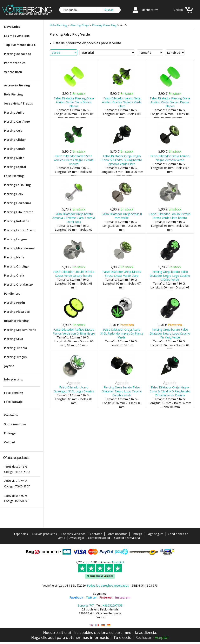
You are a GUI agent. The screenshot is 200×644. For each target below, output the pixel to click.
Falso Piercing (14, 176)
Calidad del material (127, 538)
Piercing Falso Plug (17, 185)
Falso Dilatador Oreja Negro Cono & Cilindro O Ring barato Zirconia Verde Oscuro (170, 391)
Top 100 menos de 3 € (20, 45)
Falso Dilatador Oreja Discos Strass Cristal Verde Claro (122, 274)
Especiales (21, 534)
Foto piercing (14, 393)
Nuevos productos (45, 534)
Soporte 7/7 (86, 605)
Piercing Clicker (15, 140)
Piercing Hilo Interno (19, 212)
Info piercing (13, 379)
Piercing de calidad (18, 54)
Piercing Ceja (13, 131)
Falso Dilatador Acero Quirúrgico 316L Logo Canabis (74, 389)
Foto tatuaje (13, 402)
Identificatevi (150, 10)
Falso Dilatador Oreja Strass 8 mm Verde (122, 216)
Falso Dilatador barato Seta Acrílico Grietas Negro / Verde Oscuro (74, 160)
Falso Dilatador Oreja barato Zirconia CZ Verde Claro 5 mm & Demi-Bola (74, 218)
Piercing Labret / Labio (20, 230)
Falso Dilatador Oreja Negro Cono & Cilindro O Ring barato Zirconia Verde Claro (122, 160)
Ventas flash (13, 72)
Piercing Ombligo (16, 266)
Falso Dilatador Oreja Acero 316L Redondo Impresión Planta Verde (122, 333)
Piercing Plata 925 (17, 312)
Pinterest (106, 597)
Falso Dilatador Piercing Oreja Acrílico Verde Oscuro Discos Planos (170, 102)
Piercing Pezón (15, 303)
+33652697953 (112, 605)
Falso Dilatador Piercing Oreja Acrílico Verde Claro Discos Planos (74, 102)
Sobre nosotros (15, 424)
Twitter (91, 597)
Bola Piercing (13, 94)
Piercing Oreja (14, 275)
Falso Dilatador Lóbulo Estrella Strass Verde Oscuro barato (74, 274)
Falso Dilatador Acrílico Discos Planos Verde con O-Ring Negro (74, 331)
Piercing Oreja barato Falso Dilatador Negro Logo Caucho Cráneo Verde (170, 276)
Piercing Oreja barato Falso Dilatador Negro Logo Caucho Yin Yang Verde (170, 333)
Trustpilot (118, 562)
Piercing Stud (14, 339)
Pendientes (12, 294)
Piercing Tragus (15, 357)
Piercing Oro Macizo (18, 284)
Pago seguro (155, 534)
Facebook (76, 597)
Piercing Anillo (14, 112)
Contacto (11, 415)
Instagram (123, 597)
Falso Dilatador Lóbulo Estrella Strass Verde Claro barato (170, 216)
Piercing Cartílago (17, 121)
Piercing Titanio (16, 348)
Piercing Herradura (18, 203)
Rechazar (144, 637)
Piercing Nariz (14, 257)
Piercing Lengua (15, 239)
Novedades (12, 27)
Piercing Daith (14, 158)
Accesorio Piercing (17, 85)
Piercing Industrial (17, 221)
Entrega (10, 433)
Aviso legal (77, 538)
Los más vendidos (17, 36)
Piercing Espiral (15, 167)
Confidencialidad (99, 538)
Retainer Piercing (16, 321)
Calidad (10, 442)
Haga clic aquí (43, 637)
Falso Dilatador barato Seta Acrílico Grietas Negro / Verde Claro (122, 102)
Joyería (9, 366)
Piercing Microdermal (19, 248)
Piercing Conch (15, 149)
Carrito (178, 10)
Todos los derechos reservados (108, 585)
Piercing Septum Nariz (20, 330)
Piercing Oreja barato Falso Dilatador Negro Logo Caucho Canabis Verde (122, 391)
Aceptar (162, 637)
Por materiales (15, 63)
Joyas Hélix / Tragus (18, 103)
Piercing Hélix (14, 194)
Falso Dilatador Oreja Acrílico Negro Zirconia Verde (170, 158)
